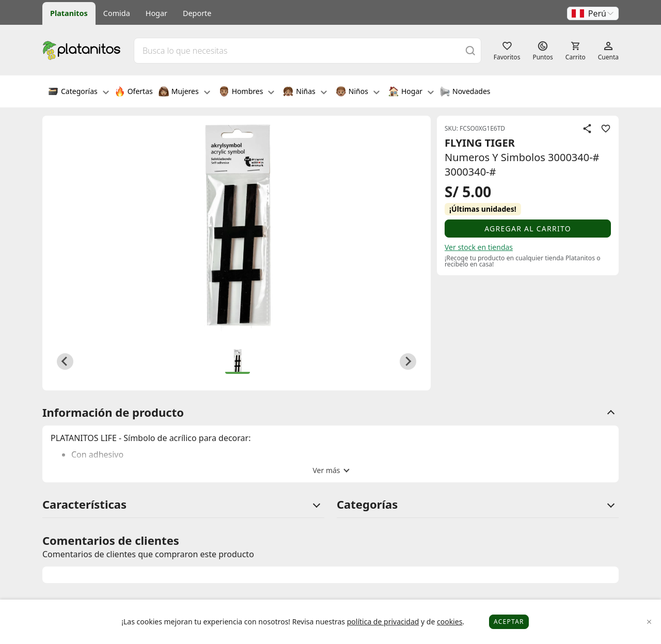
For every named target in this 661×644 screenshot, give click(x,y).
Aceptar (509, 622)
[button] (593, 13)
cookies (450, 622)
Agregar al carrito (528, 229)
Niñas (305, 92)
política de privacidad (383, 622)
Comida (117, 13)
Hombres (247, 92)
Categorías (78, 92)
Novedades (465, 92)
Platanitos (69, 13)
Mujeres (184, 92)
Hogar (156, 13)
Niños (358, 92)
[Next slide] (408, 362)
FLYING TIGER (480, 143)
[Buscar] (470, 50)
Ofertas (134, 92)
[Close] (649, 622)
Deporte (197, 13)
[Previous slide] (65, 362)
